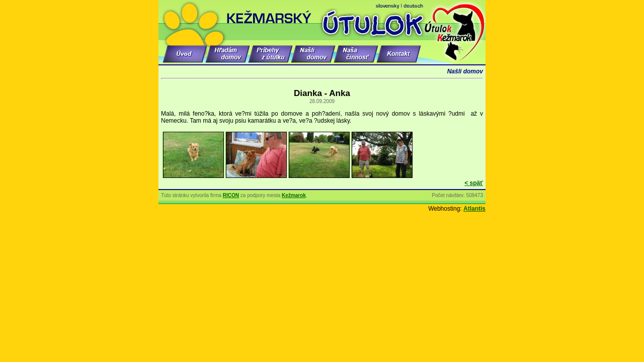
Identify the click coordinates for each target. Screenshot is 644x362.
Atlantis (474, 209)
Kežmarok (294, 195)
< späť (474, 183)
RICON (231, 195)
